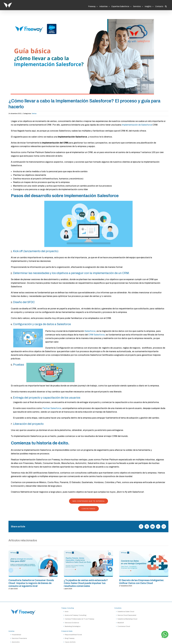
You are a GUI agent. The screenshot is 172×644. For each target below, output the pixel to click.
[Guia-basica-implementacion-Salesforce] (82, 57)
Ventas (34, 114)
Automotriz (16, 642)
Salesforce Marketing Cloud (127, 619)
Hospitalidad (16, 635)
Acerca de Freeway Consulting (76, 615)
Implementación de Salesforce (137, 125)
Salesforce (90, 331)
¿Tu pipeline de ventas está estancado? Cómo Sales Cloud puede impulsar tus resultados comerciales (86, 583)
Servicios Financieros (19, 638)
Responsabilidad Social (73, 635)
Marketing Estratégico (73, 626)
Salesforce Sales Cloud (126, 612)
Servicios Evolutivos (72, 623)
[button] (166, 6)
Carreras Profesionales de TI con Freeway (79, 619)
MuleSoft (121, 623)
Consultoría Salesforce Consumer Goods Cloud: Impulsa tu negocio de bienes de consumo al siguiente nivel (31, 583)
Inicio (67, 612)
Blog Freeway (70, 638)
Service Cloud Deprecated (127, 615)
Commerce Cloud (124, 626)
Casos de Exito (70, 642)
